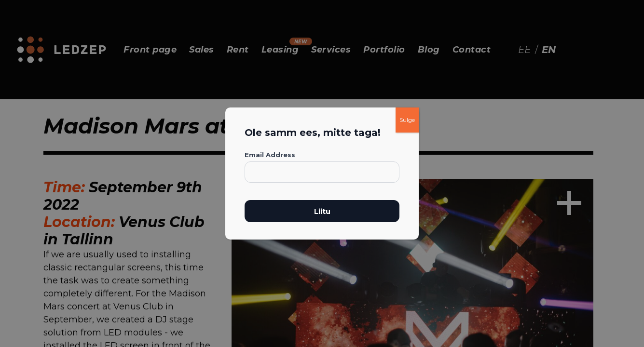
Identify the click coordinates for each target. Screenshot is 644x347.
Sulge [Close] (407, 120)
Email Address (270, 155)
